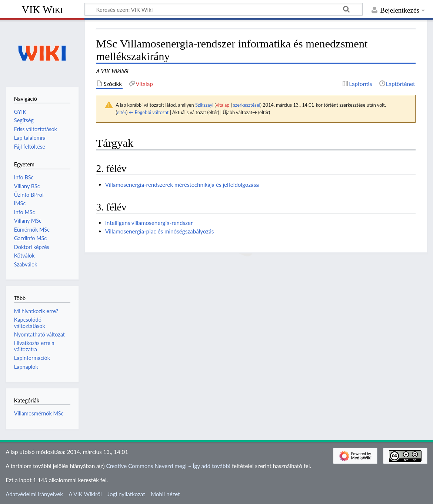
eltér (121, 112)
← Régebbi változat (149, 112)
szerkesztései (247, 105)
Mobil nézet (165, 494)
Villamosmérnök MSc (39, 413)
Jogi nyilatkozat (126, 494)
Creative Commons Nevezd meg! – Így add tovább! (168, 466)
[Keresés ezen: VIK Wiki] (224, 9)
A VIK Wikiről (85, 494)
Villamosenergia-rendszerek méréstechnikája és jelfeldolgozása (182, 185)
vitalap (222, 105)
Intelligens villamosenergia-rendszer (149, 223)
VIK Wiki (42, 9)
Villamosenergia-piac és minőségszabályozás (160, 231)
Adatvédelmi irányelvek (34, 494)
